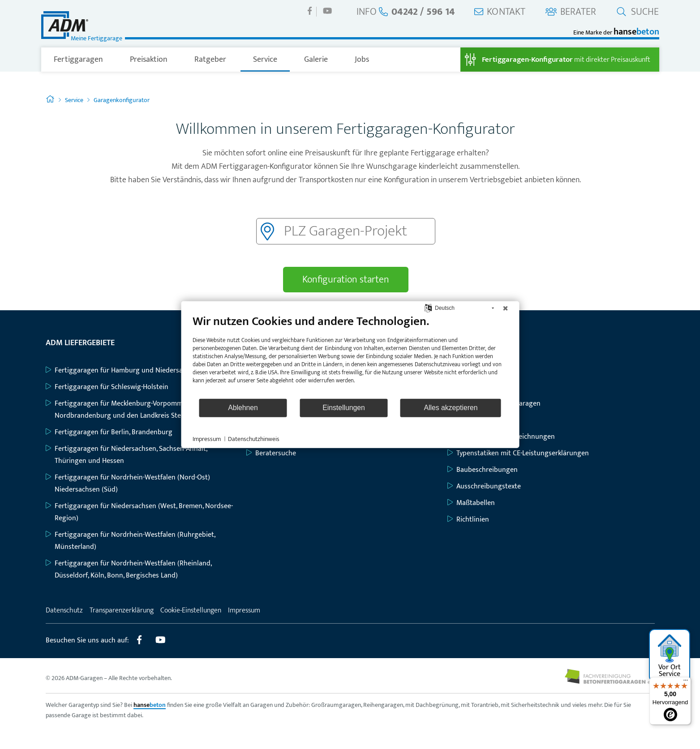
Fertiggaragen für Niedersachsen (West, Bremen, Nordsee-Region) (139, 512)
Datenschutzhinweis (254, 439)
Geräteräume (472, 420)
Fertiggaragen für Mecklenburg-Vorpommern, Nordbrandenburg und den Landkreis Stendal (120, 410)
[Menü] (686, 682)
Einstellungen (344, 408)
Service (265, 60)
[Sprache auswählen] (428, 308)
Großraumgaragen (480, 387)
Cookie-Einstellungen (191, 610)
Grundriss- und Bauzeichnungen (501, 437)
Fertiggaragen (78, 60)
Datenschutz (64, 610)
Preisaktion (149, 60)
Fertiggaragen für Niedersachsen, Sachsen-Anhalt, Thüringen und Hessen (126, 455)
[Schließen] (505, 308)
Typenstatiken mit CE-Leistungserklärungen (518, 453)
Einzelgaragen (474, 370)
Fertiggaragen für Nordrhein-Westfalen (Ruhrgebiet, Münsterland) (130, 541)
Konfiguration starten (346, 280)
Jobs (362, 60)
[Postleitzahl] (346, 231)
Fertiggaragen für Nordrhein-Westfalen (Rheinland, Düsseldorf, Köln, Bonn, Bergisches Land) (129, 569)
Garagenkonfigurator (122, 100)
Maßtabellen (471, 503)
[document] (350, 355)
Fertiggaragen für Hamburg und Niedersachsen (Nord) (134, 370)
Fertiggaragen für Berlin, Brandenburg (109, 432)
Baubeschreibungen (483, 470)
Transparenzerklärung (122, 610)
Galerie (316, 60)
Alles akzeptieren (451, 408)
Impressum (244, 610)
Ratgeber (210, 60)
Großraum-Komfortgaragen (494, 404)
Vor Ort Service (670, 657)
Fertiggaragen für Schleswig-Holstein (107, 387)
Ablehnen (243, 408)
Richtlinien (468, 520)
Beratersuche (271, 453)
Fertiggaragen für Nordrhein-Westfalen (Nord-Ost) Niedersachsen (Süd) (128, 484)
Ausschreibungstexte (484, 486)
